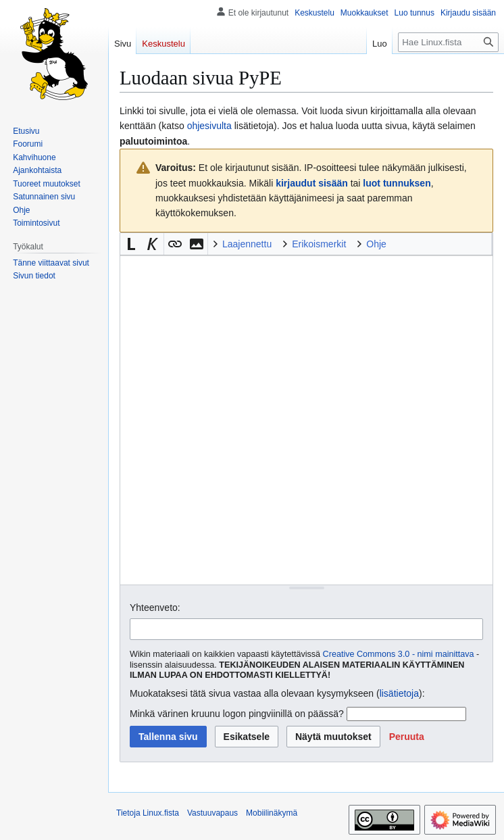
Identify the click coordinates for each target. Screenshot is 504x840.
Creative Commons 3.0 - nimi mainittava (399, 654)
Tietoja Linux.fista (148, 813)
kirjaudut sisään (312, 183)
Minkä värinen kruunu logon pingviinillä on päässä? (237, 714)
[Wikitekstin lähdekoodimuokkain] (306, 420)
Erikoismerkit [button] (319, 244)
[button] (131, 244)
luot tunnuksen (397, 183)
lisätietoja (399, 693)
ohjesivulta (209, 126)
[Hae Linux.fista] (448, 42)
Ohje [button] (376, 244)
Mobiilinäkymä (272, 813)
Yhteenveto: (155, 608)
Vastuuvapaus (212, 813)
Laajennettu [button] (247, 244)
